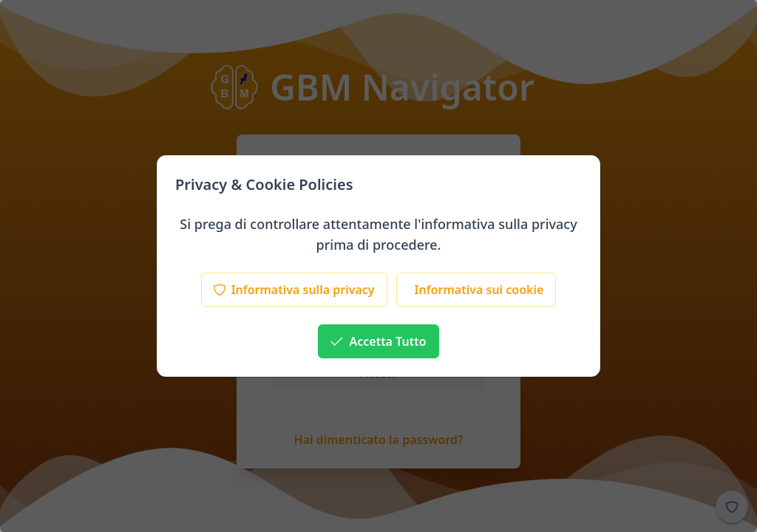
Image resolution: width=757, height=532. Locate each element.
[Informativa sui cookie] (476, 290)
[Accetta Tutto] (378, 341)
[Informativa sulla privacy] (294, 290)
